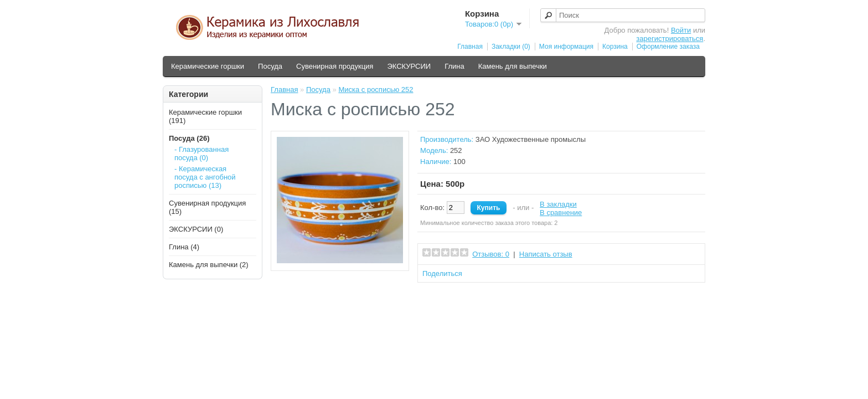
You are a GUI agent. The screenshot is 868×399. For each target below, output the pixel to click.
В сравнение (561, 213)
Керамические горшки (208, 66)
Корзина (615, 47)
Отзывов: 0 (491, 254)
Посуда (270, 66)
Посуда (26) (189, 138)
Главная (470, 47)
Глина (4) (184, 247)
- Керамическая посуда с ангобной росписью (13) (205, 177)
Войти (681, 30)
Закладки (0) (511, 47)
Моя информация (566, 47)
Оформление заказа (668, 47)
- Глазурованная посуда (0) (201, 154)
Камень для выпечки (513, 66)
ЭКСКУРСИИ (409, 66)
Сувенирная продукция (335, 66)
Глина (454, 66)
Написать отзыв (546, 254)
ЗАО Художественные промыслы (531, 139)
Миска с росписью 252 (376, 89)
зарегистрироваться (670, 39)
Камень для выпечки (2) (209, 265)
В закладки (558, 204)
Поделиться (442, 273)
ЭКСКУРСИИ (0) (196, 229)
